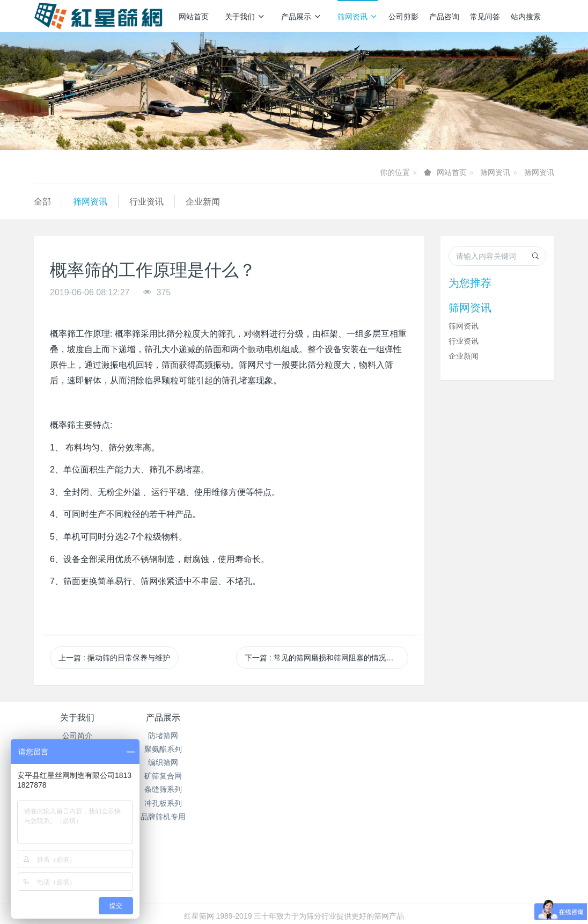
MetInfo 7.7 (277, 901)
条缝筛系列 (164, 789)
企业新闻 (203, 202)
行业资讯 (146, 202)
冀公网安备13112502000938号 (337, 887)
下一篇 (326, 658)
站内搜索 (526, 17)
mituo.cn (358, 901)
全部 (42, 202)
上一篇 (114, 658)
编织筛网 (164, 762)
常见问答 (485, 17)
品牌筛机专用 (164, 817)
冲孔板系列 (164, 803)
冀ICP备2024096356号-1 (234, 887)
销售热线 (446, 725)
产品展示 (301, 17)
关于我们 (245, 17)
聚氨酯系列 (164, 749)
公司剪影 (403, 17)
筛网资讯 (358, 17)
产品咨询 (444, 17)
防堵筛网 (164, 736)
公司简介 (77, 736)
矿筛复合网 (164, 776)
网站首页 (194, 17)
